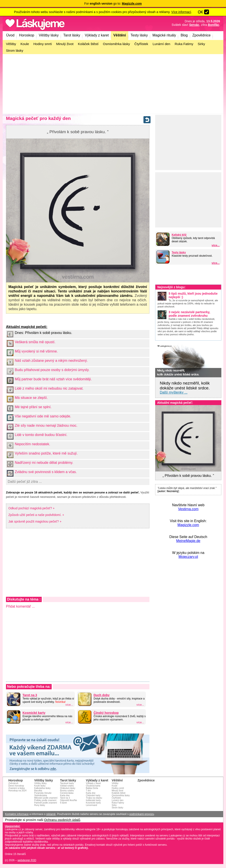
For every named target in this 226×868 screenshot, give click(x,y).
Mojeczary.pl (188, 557)
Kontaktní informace (17, 814)
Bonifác (214, 25)
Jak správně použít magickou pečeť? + (35, 521)
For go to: (113, 4)
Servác (194, 25)
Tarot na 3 (30, 695)
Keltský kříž (179, 235)
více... (216, 245)
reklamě (51, 814)
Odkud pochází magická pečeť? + (32, 508)
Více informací (181, 12)
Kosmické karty (34, 713)
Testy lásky (179, 252)
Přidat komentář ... (20, 606)
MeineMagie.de (188, 541)
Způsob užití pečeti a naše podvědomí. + (36, 515)
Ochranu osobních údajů (62, 820)
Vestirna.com (188, 509)
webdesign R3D (27, 860)
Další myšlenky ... (174, 392)
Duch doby (102, 695)
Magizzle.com (188, 525)
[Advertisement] (113, 84)
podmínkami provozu (142, 814)
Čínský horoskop (106, 713)
